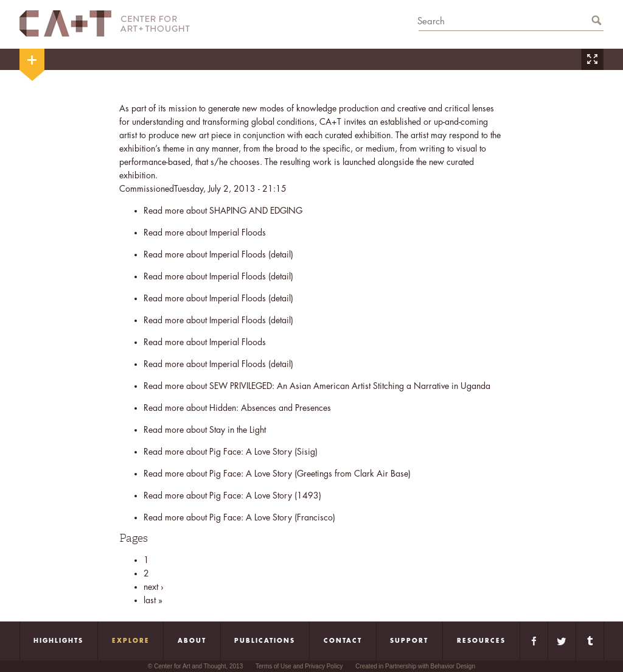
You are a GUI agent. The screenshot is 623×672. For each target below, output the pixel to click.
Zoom (592, 59)
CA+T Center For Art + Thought (105, 23)
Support (409, 641)
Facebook (534, 641)
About (192, 641)
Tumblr (590, 641)
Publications (265, 641)
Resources (481, 641)
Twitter (562, 641)
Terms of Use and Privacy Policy (299, 666)
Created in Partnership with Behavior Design (415, 666)
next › (154, 587)
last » (153, 600)
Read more (223, 211)
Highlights (58, 641)
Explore (131, 641)
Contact (343, 641)
